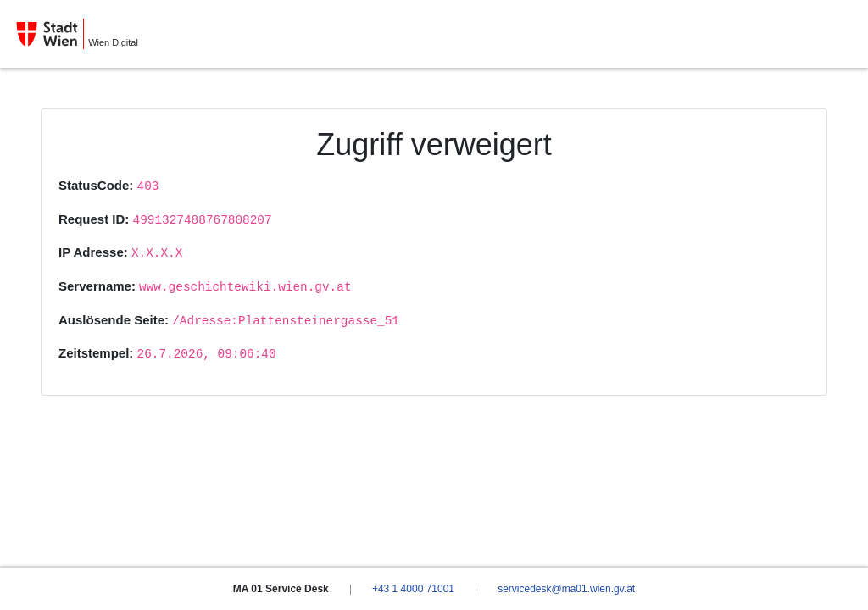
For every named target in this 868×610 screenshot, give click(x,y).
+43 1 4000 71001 (413, 589)
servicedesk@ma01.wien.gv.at (566, 589)
